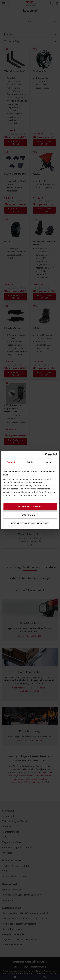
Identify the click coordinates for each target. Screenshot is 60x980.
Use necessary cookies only (30, 523)
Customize (30, 515)
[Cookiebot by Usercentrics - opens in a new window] (45, 455)
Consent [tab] (11, 462)
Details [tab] (30, 462)
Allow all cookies (30, 507)
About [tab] (49, 462)
